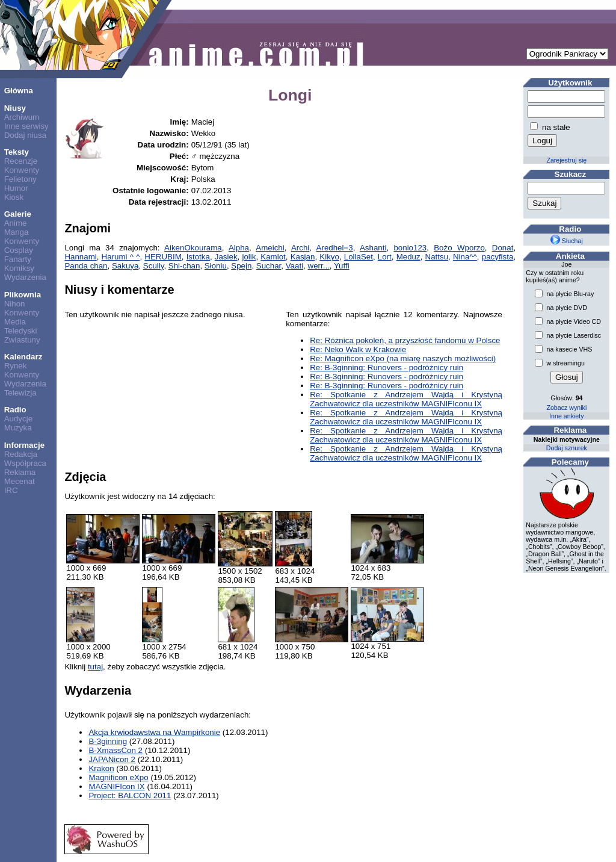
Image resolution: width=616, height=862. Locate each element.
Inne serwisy (26, 126)
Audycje (18, 419)
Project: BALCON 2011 (130, 795)
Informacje (24, 445)
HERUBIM (163, 257)
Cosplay (19, 250)
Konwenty (22, 170)
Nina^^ (465, 257)
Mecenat (20, 481)
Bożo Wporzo (459, 248)
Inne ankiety (566, 416)
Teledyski (21, 331)
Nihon (15, 304)
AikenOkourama (193, 248)
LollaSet (359, 257)
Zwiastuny (22, 340)
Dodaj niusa (25, 135)
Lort (385, 257)
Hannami (80, 257)
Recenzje (21, 161)
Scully (154, 266)
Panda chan (86, 266)
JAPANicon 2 (112, 759)
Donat (503, 248)
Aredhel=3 (335, 248)
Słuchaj (567, 241)
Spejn (241, 266)
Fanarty (18, 259)
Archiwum (22, 117)
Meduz (408, 257)
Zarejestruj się (566, 160)
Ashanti (373, 248)
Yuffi (342, 266)
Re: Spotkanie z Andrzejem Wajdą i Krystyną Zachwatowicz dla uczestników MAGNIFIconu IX (406, 399)
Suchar (269, 266)
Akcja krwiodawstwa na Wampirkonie (154, 732)
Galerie (18, 214)
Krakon (101, 768)
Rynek (16, 366)
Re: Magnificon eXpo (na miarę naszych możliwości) (403, 358)
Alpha (239, 248)
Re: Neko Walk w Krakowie (358, 349)
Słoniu (216, 266)
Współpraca (25, 463)
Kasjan (303, 257)
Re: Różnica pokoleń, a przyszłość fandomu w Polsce (405, 340)
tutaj (95, 667)
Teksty (17, 152)
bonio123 (410, 248)
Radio (15, 410)
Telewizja (20, 393)
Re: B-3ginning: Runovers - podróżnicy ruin (387, 367)
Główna (19, 91)
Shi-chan (184, 266)
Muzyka (18, 428)
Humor (16, 188)
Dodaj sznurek (567, 448)
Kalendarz (23, 357)
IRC (11, 490)
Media (15, 322)
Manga (17, 232)
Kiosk (14, 197)
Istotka (198, 257)
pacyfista (498, 257)
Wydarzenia (25, 277)
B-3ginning (108, 741)
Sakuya (125, 266)
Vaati (294, 266)
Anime (16, 223)
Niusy (15, 108)
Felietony (20, 179)
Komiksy (19, 268)
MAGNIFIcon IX (116, 786)
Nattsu (437, 257)
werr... (319, 266)
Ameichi (270, 248)
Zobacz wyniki (566, 408)
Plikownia (23, 295)
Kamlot (273, 257)
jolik (249, 257)
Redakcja (21, 454)
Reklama (20, 472)
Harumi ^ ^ (121, 257)
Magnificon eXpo (118, 777)
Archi (300, 248)
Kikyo (329, 257)
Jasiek (226, 257)
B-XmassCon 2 (115, 750)
